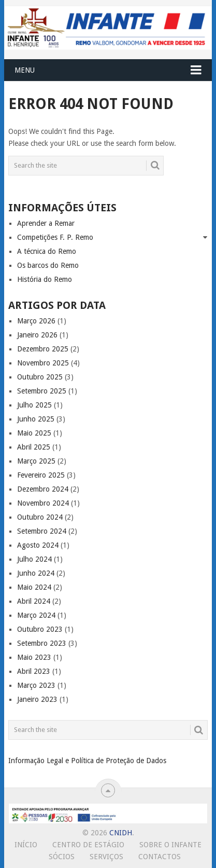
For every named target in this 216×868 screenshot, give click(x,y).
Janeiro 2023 (37, 699)
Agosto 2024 (38, 545)
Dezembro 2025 (43, 349)
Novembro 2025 (43, 363)
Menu (25, 70)
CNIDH (121, 833)
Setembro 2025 (42, 391)
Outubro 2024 (40, 517)
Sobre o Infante (170, 845)
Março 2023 (36, 685)
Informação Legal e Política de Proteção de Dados (87, 761)
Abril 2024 (34, 601)
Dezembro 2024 (43, 489)
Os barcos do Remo (48, 265)
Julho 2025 (34, 405)
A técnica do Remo (47, 251)
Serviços (106, 857)
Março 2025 (36, 461)
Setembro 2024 (42, 531)
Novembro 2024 (43, 503)
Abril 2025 (34, 447)
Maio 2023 (34, 657)
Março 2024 (36, 615)
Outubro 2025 (40, 377)
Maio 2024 (34, 587)
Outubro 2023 (40, 629)
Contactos (160, 857)
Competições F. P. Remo (55, 237)
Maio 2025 (34, 433)
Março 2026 (36, 321)
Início (26, 845)
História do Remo (45, 279)
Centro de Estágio (88, 845)
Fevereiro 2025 (41, 475)
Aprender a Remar (46, 223)
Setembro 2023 (42, 643)
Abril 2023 (34, 671)
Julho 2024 (34, 559)
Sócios (62, 857)
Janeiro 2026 (37, 335)
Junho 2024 (36, 573)
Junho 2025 (36, 419)
